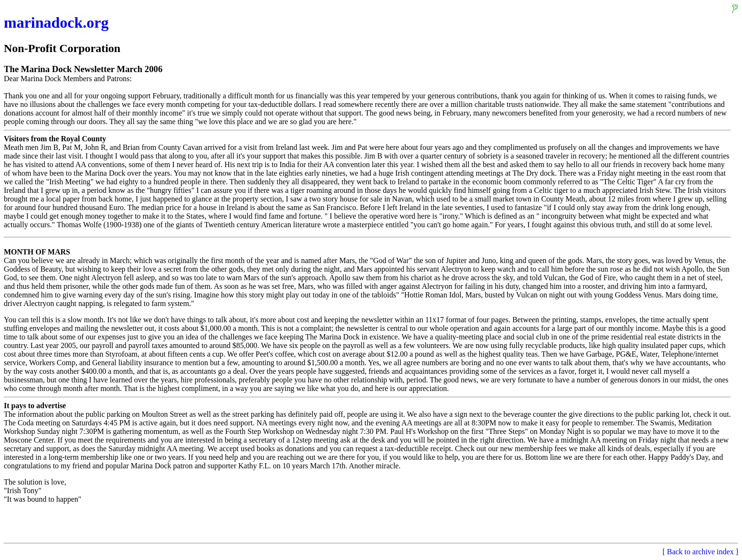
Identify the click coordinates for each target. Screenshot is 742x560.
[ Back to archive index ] (700, 552)
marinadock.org (56, 22)
